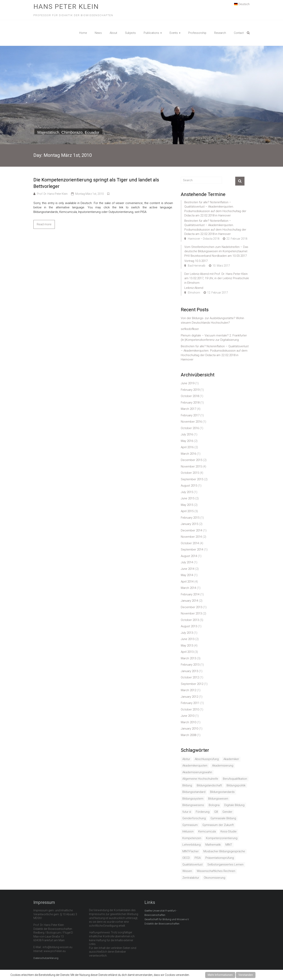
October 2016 (190, 428)
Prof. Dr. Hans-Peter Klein (52, 194)
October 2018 (190, 396)
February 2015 (190, 518)
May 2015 (187, 505)
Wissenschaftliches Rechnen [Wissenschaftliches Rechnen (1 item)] (216, 871)
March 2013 (188, 658)
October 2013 (190, 620)
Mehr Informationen (220, 975)
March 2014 (188, 588)
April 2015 (187, 511)
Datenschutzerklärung (46, 958)
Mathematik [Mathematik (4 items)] (213, 845)
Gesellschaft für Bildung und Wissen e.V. (167, 919)
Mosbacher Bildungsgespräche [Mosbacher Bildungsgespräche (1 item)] (224, 851)
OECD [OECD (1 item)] (186, 858)
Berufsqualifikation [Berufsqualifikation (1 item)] (235, 779)
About (113, 33)
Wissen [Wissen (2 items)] (187, 871)
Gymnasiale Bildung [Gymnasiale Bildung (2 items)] (223, 818)
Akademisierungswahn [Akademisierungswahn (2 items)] (197, 772)
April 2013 (187, 652)
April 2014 (187, 582)
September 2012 (192, 684)
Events (174, 33)
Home (83, 33)
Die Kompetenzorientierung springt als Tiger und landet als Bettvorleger (96, 183)
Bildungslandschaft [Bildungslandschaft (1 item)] (209, 785)
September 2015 (192, 479)
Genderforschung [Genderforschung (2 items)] (194, 818)
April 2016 (187, 447)
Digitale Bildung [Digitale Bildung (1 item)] (234, 805)
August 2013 (189, 626)
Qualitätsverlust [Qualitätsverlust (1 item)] (192, 865)
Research (220, 33)
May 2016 (187, 441)
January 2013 (189, 671)
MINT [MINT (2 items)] (229, 845)
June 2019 (188, 383)
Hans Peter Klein (66, 6)
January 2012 (189, 697)
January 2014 (189, 601)
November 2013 (191, 613)
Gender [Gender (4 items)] (227, 812)
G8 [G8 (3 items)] (216, 812)
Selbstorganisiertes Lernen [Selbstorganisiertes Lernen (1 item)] (225, 865)
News (98, 33)
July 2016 (187, 434)
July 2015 (187, 492)
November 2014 (191, 537)
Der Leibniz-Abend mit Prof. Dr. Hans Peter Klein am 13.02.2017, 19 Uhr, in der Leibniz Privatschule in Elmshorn (217, 278)
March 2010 (188, 722)
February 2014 (190, 594)
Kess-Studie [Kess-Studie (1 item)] (229, 831)
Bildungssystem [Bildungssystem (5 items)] (193, 799)
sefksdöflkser (190, 329)
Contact (239, 33)
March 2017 (188, 409)
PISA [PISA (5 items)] (198, 858)
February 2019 (190, 390)
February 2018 (190, 403)
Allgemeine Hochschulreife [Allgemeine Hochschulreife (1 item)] (200, 779)
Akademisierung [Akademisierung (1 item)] (223, 766)
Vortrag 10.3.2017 (196, 261)
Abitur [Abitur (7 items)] (186, 759)
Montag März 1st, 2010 (90, 194)
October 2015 (190, 473)
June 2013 (188, 639)
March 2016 (188, 454)
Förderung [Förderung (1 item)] (203, 812)
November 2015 (191, 466)
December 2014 (192, 530)
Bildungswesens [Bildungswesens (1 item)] (193, 805)
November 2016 (191, 422)
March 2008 (188, 735)
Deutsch (242, 4)
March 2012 (188, 690)
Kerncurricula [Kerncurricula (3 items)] (207, 831)
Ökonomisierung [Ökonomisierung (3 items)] (215, 878)
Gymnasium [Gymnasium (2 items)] (190, 825)
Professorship (197, 33)
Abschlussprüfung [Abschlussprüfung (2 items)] (207, 759)
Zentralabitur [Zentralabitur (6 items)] (191, 878)
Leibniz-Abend (194, 288)
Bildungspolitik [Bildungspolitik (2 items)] (236, 785)
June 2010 (188, 716)
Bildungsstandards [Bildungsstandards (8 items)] (222, 792)
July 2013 (187, 633)
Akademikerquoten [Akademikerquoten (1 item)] (195, 766)
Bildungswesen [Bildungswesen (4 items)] (218, 799)
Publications (151, 33)
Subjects (130, 33)
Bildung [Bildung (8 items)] (187, 785)
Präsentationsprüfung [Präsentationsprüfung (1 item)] (220, 858)
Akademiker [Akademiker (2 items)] (231, 759)
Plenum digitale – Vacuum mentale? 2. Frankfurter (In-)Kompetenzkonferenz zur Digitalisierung (214, 338)
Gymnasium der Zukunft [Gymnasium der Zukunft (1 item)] (218, 825)
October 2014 (190, 543)
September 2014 (192, 550)
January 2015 (189, 524)
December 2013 (192, 607)
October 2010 (190, 709)
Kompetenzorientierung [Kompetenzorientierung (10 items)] (222, 838)
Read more (44, 224)
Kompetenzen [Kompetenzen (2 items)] (192, 838)
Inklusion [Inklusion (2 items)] (188, 831)
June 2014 (188, 569)
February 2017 (190, 415)
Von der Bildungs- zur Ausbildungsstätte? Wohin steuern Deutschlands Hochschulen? (212, 320)
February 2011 (190, 703)
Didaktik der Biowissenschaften (162, 924)
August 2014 (189, 556)
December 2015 (192, 460)
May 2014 (187, 575)
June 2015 (188, 498)
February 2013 (190, 665)
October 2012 (190, 677)
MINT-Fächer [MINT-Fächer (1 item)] (191, 851)
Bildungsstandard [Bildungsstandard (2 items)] (194, 792)
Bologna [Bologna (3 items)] (214, 805)
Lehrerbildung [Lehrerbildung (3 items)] (192, 845)
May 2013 (187, 646)
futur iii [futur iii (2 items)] (187, 812)
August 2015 (189, 486)
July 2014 (187, 562)
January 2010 (189, 729)
